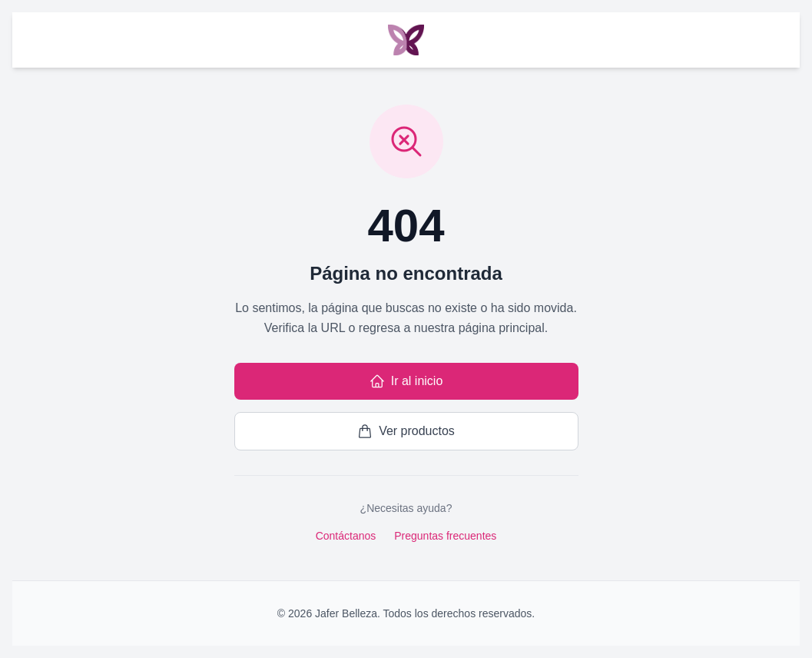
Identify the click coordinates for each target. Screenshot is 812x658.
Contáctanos (346, 536)
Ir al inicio (406, 381)
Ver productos (406, 431)
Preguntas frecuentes (445, 536)
